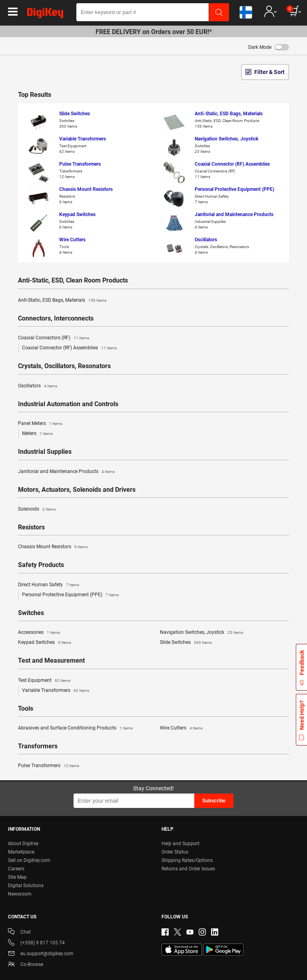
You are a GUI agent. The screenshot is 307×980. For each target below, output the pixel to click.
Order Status (175, 852)
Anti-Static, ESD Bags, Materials (62, 301)
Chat (19, 933)
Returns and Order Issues (188, 869)
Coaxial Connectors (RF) (54, 338)
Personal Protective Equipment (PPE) (70, 595)
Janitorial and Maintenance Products (66, 472)
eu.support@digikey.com (41, 954)
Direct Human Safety (49, 585)
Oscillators (38, 386)
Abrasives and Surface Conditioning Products (75, 728)
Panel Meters (40, 424)
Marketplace (21, 852)
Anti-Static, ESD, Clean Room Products (73, 281)
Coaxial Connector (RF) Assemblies (69, 348)
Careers (16, 869)
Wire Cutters (181, 728)
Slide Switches (186, 643)
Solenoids (37, 509)
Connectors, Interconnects (56, 319)
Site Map (17, 877)
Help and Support (180, 844)
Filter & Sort (269, 72)
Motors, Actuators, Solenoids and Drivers (77, 490)
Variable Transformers (56, 691)
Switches (31, 613)
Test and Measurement (51, 661)
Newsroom (20, 894)
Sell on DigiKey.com (29, 860)
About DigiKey (23, 844)
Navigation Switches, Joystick (201, 633)
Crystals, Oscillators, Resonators (64, 366)
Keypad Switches (45, 643)
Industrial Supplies (45, 452)
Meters (37, 434)
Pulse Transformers (49, 766)
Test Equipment (44, 681)
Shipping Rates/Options (187, 860)
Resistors (31, 527)
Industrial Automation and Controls (68, 404)
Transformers (38, 746)
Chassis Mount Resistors (53, 547)
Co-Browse (26, 965)
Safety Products (41, 565)
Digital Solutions (26, 886)
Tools (26, 709)
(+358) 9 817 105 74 (36, 943)
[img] (45, 14)
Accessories (39, 633)
